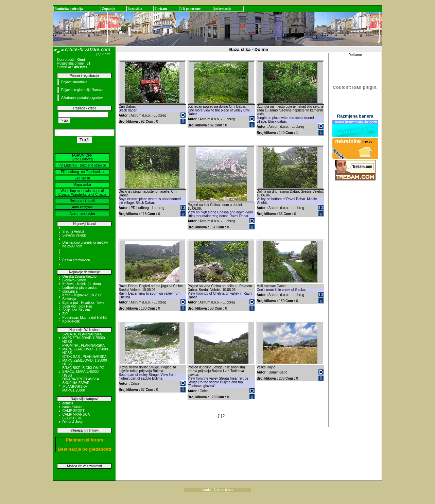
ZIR (65, 314)
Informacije (223, 9)
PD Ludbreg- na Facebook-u (82, 172)
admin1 (68, 403)
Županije (109, 9)
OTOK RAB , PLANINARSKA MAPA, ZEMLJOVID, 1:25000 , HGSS (85, 360)
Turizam (161, 9)
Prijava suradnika (74, 82)
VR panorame (190, 9)
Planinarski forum (85, 440)
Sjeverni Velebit (74, 235)
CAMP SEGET (73, 411)
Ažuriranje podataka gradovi (82, 98)
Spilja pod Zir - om (76, 310)
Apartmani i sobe (82, 214)
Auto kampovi (82, 207)
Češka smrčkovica (76, 260)
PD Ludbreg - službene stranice (82, 165)
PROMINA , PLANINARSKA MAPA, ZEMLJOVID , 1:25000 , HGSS (86, 349)
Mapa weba (82, 185)
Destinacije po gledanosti (84, 449)
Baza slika (135, 9)
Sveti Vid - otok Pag (77, 306)
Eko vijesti (82, 178)
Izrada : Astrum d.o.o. (217, 490)
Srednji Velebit (73, 232)
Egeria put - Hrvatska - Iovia (83, 303)
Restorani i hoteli (82, 201)
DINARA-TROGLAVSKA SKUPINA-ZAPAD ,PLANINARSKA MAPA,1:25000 (81, 385)
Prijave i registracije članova (82, 90)
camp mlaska (72, 407)
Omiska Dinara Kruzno (79, 276)
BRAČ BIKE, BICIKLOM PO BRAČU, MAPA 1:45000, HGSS (83, 372)
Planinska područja (69, 9)
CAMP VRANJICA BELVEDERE (76, 416)
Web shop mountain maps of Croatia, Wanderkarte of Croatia (82, 193)
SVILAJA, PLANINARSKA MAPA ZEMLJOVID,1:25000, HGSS (84, 338)
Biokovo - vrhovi (74, 280)
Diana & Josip (73, 422)
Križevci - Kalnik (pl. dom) (81, 284)
